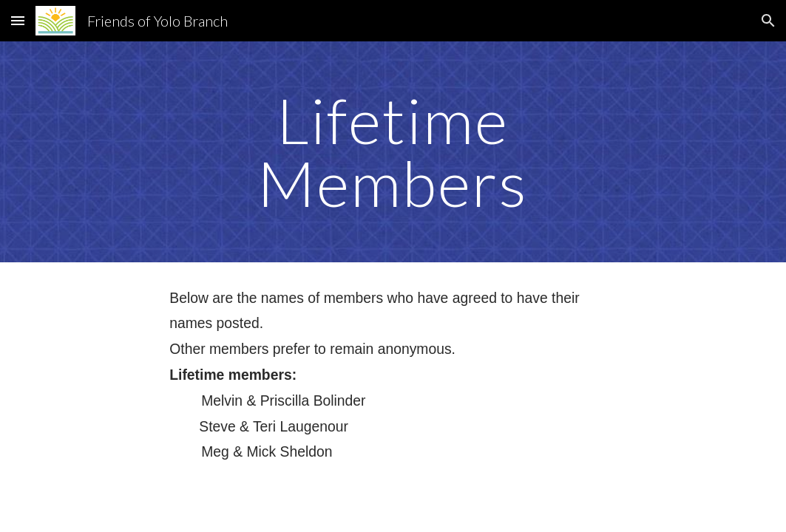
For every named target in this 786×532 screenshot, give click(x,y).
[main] (393, 152)
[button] (18, 20)
